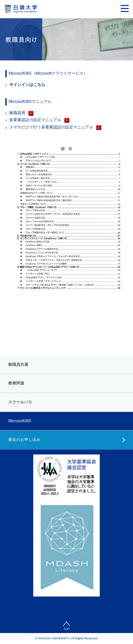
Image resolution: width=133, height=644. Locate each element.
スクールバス (20, 402)
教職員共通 (18, 364)
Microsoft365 (20, 421)
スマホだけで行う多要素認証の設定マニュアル (51, 127)
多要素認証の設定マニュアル (35, 120)
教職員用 (17, 113)
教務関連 (16, 383)
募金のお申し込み (24, 440)
